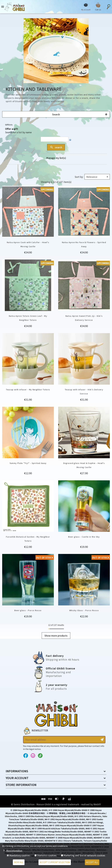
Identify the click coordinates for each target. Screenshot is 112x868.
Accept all (92, 862)
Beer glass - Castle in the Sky (84, 537)
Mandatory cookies (20, 855)
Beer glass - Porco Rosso (28, 610)
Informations (17, 771)
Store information (21, 785)
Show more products (56, 636)
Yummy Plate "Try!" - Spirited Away (28, 463)
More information (14, 851)
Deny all (19, 862)
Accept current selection (55, 862)
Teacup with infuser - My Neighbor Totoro (28, 389)
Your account (17, 778)
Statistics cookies (47, 855)
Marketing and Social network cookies (84, 855)
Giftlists (9, 125)
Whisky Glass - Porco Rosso (84, 610)
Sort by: (79, 177)
